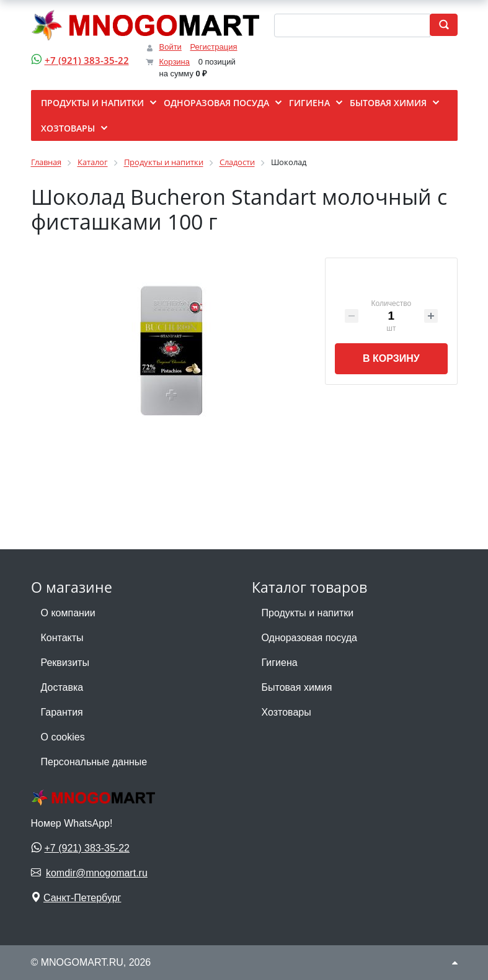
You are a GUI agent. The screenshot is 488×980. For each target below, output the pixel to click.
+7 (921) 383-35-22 (87, 60)
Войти (171, 47)
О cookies (63, 737)
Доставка (62, 687)
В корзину (391, 358)
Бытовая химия (297, 687)
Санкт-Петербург (82, 898)
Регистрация (214, 47)
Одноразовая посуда (309, 638)
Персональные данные (94, 762)
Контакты (62, 638)
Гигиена (280, 663)
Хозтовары (286, 712)
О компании (68, 613)
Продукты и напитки (308, 613)
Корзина (175, 62)
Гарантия (62, 712)
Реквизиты (65, 663)
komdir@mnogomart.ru (97, 873)
